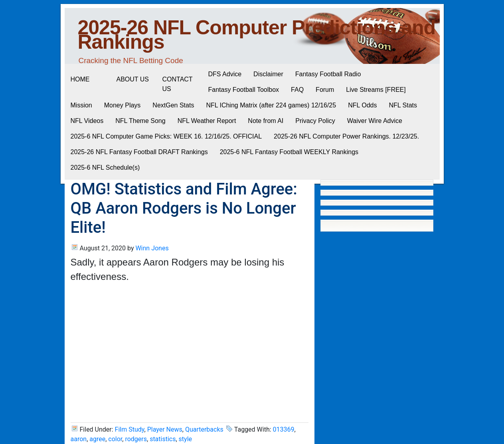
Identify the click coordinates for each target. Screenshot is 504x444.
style (185, 439)
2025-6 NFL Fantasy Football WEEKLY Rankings (289, 152)
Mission (81, 105)
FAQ (297, 90)
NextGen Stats (173, 105)
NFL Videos (87, 121)
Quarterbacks (204, 429)
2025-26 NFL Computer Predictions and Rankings (257, 35)
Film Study (130, 429)
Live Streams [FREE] (376, 90)
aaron (79, 439)
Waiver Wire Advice (375, 121)
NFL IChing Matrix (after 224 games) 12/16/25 (271, 105)
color (115, 439)
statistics (163, 439)
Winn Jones (152, 248)
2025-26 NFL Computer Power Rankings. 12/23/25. (346, 136)
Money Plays (123, 105)
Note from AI (266, 121)
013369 (284, 429)
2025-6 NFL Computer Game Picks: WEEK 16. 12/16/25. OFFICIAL (166, 136)
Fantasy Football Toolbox (244, 90)
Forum (325, 90)
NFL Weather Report (207, 121)
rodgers (136, 439)
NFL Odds (362, 105)
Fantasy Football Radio (328, 74)
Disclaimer (268, 74)
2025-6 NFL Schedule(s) (105, 167)
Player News (165, 429)
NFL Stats (403, 105)
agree (97, 439)
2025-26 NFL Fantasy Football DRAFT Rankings (139, 152)
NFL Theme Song (140, 121)
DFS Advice (225, 74)
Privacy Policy (315, 121)
